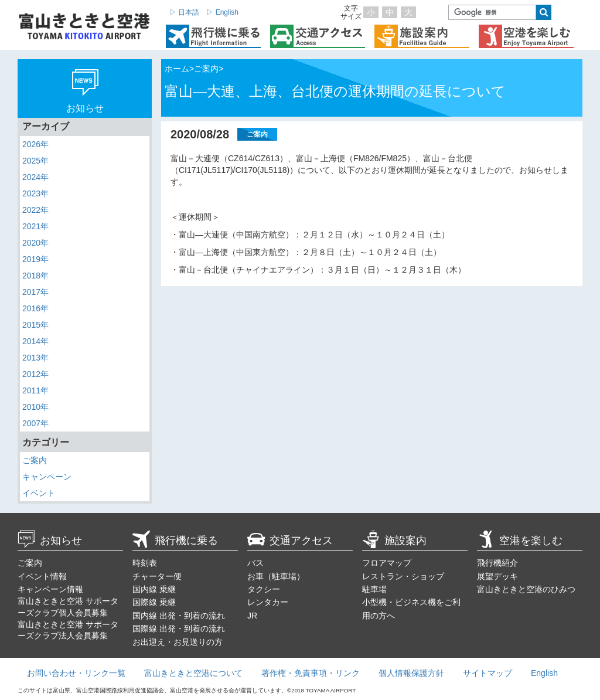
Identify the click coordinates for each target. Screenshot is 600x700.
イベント (39, 493)
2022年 (35, 210)
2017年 (35, 292)
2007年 (35, 423)
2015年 (35, 325)
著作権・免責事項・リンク (311, 673)
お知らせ (50, 541)
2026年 (35, 144)
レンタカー (268, 602)
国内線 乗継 (154, 589)
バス (255, 563)
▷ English (222, 12)
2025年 (35, 161)
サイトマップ (487, 673)
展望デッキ (497, 576)
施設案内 (394, 541)
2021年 (35, 226)
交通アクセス (290, 541)
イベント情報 (42, 576)
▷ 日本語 (184, 12)
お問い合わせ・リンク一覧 (76, 673)
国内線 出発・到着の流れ (179, 616)
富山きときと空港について (193, 673)
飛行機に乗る (175, 541)
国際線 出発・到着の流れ (179, 628)
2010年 (35, 407)
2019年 (35, 259)
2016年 (35, 308)
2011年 (35, 390)
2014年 (35, 341)
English (544, 673)
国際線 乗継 (154, 602)
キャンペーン (47, 477)
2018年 (35, 276)
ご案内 (35, 460)
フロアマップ (387, 563)
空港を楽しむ (520, 541)
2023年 (35, 193)
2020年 (35, 243)
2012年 (35, 374)
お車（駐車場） (276, 576)
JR (252, 616)
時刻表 (145, 563)
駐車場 (374, 589)
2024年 (35, 177)
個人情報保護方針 (411, 673)
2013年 (35, 358)
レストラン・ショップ (403, 576)
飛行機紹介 (497, 563)
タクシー (264, 589)
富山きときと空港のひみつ (526, 589)
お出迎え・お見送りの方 (178, 642)
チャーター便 (157, 576)
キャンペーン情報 (50, 589)
